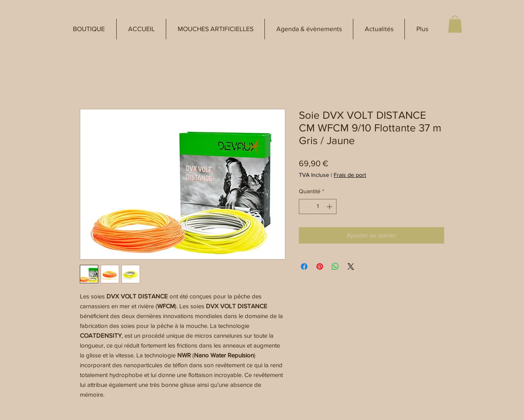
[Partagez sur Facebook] (304, 266)
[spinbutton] (318, 207)
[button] (89, 29)
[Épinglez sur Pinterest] (320, 266)
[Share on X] (351, 266)
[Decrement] (305, 207)
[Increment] (330, 207)
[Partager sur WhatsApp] (335, 266)
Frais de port (350, 175)
